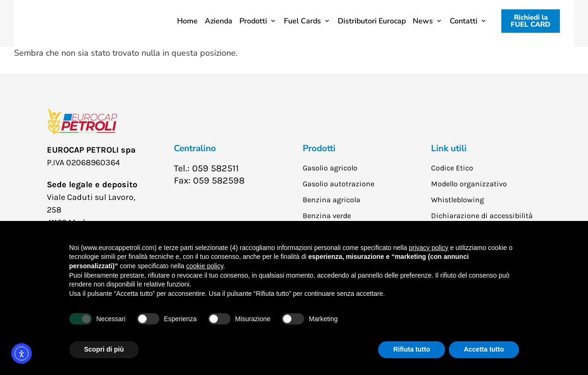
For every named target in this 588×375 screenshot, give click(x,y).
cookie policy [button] (205, 266)
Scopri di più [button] (104, 349)
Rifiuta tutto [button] (412, 349)
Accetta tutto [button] (484, 349)
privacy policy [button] (429, 248)
